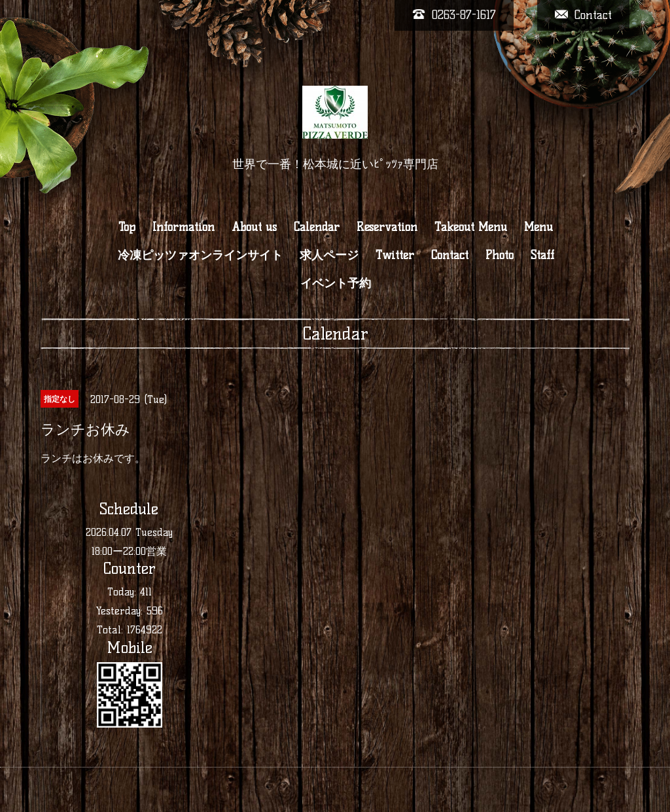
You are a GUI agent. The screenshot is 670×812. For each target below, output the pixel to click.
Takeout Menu (471, 227)
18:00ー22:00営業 (129, 551)
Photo (500, 255)
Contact (450, 255)
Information (184, 227)
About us (254, 227)
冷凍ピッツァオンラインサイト (200, 255)
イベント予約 (336, 283)
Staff (542, 255)
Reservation (387, 227)
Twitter (395, 255)
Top (127, 227)
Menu (538, 227)
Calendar (317, 227)
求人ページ (329, 255)
